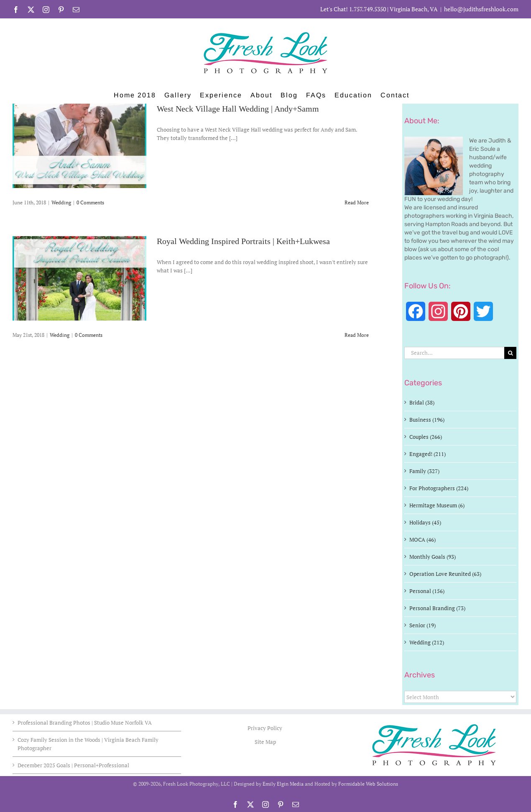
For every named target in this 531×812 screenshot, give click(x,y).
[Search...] (454, 353)
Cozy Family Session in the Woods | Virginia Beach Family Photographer (88, 744)
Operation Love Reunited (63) (445, 574)
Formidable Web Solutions (368, 784)
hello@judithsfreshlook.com (481, 9)
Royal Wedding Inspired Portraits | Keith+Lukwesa (243, 242)
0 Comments (90, 202)
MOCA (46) (423, 540)
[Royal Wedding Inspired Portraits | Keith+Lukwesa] (79, 278)
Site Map (265, 742)
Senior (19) (423, 625)
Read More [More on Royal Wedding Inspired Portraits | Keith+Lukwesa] (357, 335)
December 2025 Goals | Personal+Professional (73, 765)
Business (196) (427, 420)
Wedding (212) (427, 642)
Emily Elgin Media (283, 784)
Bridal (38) (422, 402)
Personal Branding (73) (437, 608)
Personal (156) (427, 591)
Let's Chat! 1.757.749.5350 (353, 9)
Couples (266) (426, 437)
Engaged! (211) (428, 454)
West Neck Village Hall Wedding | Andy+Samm (238, 109)
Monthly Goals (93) (433, 557)
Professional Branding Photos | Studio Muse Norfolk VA (85, 723)
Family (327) (424, 471)
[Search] (510, 353)
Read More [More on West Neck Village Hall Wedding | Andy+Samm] (357, 202)
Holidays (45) (425, 522)
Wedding (61, 202)
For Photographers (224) (439, 488)
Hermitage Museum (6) (437, 505)
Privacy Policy (265, 728)
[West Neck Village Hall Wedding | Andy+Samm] (79, 146)
